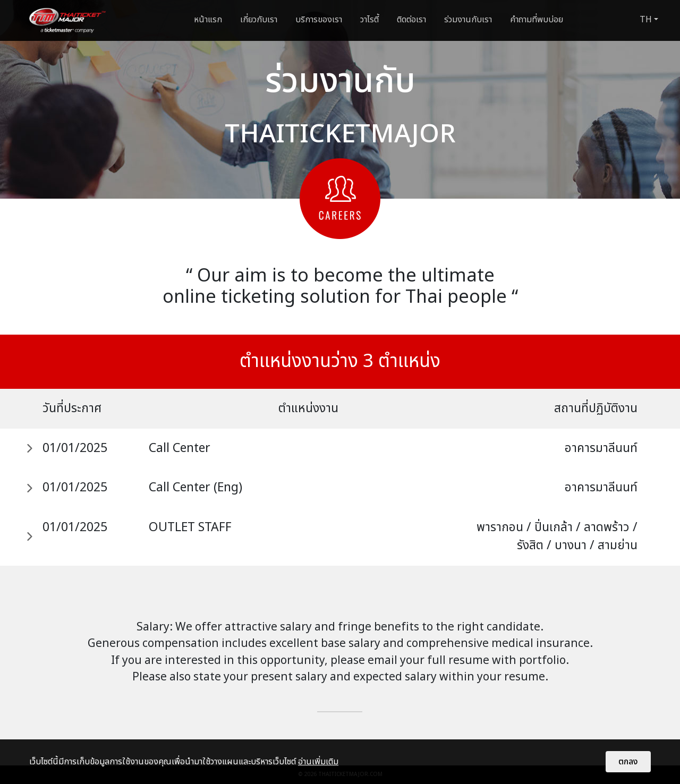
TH (646, 20)
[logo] (67, 20)
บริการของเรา (319, 20)
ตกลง (628, 762)
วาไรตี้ (369, 20)
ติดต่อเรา (411, 20)
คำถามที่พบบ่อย (537, 20)
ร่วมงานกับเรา (468, 20)
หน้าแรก (208, 20)
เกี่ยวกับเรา (259, 20)
